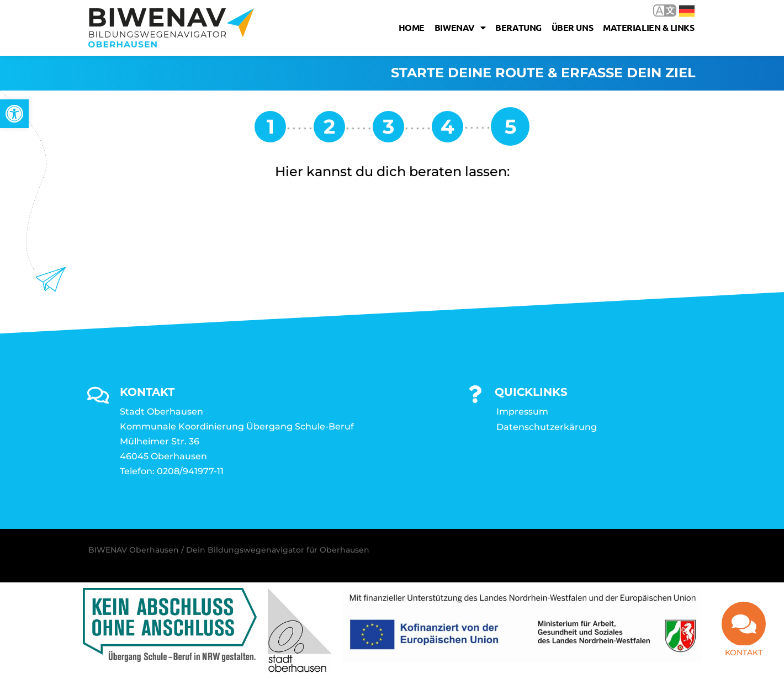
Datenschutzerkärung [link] (547, 428)
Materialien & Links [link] (648, 27)
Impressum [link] (522, 412)
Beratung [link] (518, 27)
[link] (14, 114)
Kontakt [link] (744, 657)
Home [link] (412, 27)
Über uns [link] (572, 27)
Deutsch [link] (687, 11)
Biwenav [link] (460, 28)
